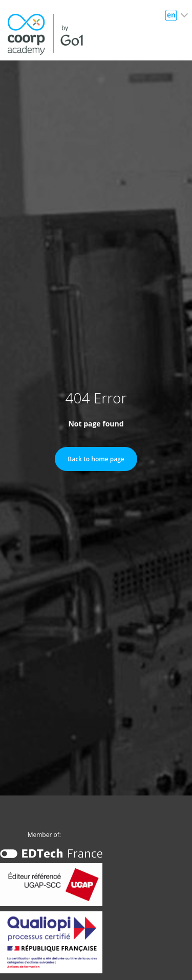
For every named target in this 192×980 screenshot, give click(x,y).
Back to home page (96, 459)
